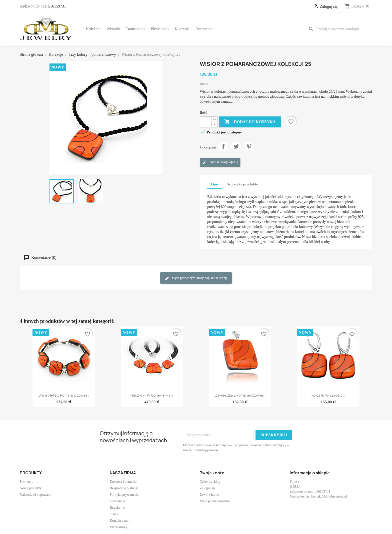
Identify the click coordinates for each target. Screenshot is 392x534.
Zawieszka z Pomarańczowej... (240, 395)
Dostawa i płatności (123, 482)
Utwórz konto (209, 495)
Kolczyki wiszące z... (328, 395)
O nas (114, 514)
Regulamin (117, 508)
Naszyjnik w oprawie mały (152, 395)
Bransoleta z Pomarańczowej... (64, 395)
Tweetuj (236, 146)
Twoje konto (212, 473)
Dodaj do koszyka (250, 122)
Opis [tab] (215, 184)
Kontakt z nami (120, 521)
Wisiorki (113, 29)
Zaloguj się (208, 488)
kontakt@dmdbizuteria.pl (329, 496)
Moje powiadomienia (215, 501)
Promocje (26, 482)
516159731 (57, 6)
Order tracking (210, 482)
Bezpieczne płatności (125, 488)
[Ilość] (206, 122)
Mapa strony (118, 527)
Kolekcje (93, 29)
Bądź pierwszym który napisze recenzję (196, 278)
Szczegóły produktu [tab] (242, 184)
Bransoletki (135, 29)
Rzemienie (204, 29)
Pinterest (249, 146)
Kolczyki (182, 29)
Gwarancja (117, 501)
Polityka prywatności (125, 495)
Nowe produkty (31, 488)
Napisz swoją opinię (220, 162)
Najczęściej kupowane (35, 495)
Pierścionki (160, 29)
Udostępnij (223, 146)
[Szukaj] (339, 29)
